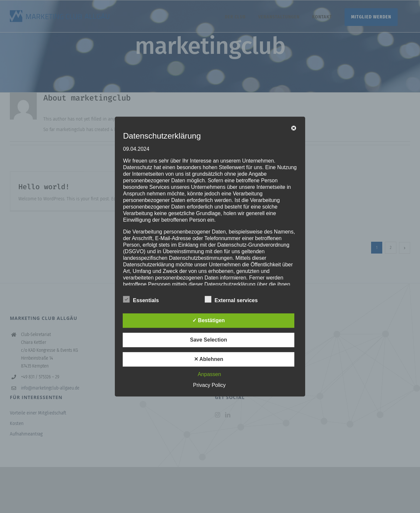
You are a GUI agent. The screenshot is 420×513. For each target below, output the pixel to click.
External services (231, 300)
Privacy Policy (209, 385)
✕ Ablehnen (209, 359)
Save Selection (209, 340)
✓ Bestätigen (209, 320)
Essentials (141, 300)
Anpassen (209, 374)
